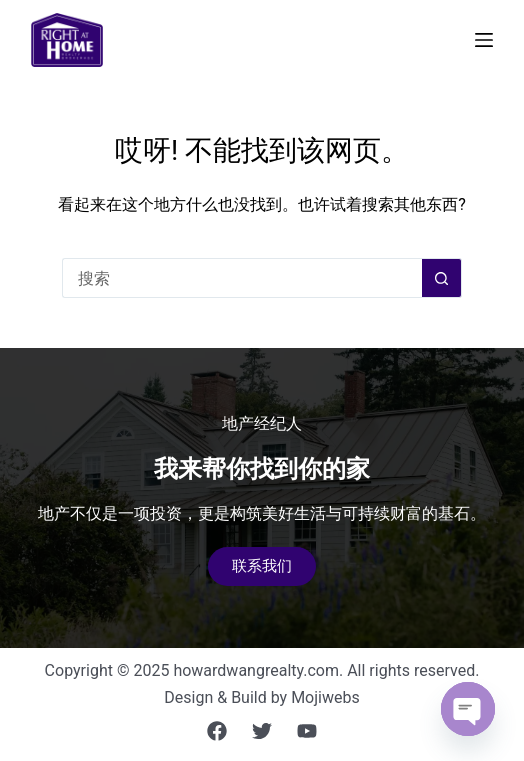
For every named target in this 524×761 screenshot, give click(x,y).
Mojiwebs (325, 697)
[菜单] (484, 40)
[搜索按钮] (442, 278)
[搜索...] (242, 278)
